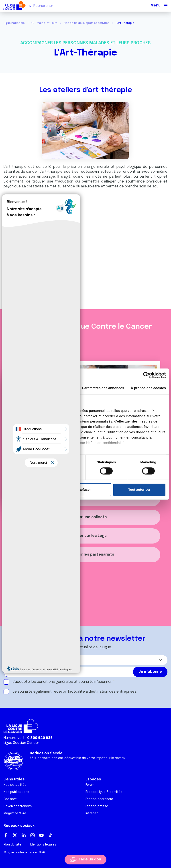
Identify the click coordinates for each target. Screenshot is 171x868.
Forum (90, 785)
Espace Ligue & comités (104, 792)
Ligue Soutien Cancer (21, 743)
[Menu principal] (166, 6)
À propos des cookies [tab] (148, 388)
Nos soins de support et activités (87, 23)
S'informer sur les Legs (85, 536)
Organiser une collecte (86, 517)
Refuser (85, 489)
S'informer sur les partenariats (85, 555)
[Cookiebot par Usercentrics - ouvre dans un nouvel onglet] (146, 375)
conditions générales (55, 682)
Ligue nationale (14, 23)
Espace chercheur (99, 799)
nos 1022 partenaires (36, 411)
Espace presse (97, 806)
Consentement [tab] (21, 388)
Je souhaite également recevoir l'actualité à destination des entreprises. (75, 692)
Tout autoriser (139, 489)
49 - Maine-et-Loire (44, 23)
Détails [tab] (59, 388)
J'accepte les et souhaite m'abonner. (62, 682)
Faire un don (90, 859)
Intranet (92, 813)
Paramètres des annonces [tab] (103, 388)
